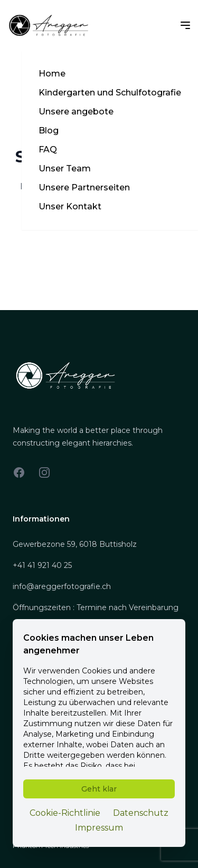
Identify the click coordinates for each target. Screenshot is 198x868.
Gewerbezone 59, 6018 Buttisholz (75, 544)
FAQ (48, 150)
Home (52, 74)
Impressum (99, 828)
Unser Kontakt (70, 206)
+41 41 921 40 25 (42, 565)
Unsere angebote (76, 112)
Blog (49, 131)
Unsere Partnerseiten (84, 187)
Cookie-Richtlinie (65, 813)
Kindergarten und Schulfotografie (110, 93)
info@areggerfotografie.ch (62, 586)
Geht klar (99, 789)
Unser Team (65, 168)
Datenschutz (141, 813)
